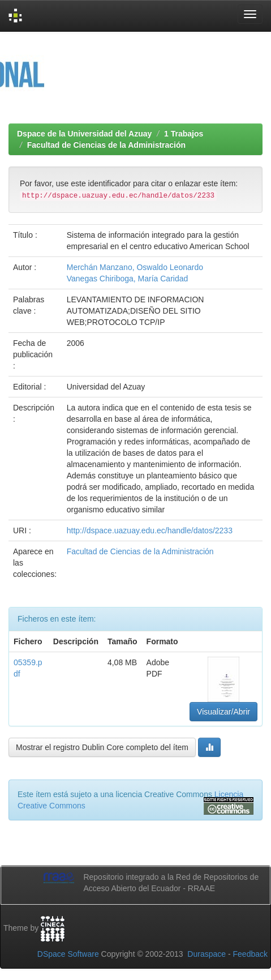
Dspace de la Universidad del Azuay (84, 134)
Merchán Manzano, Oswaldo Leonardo (135, 267)
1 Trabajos (184, 134)
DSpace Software (68, 954)
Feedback (250, 954)
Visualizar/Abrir (223, 712)
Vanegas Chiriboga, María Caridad (128, 279)
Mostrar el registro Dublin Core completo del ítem (102, 747)
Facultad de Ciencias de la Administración (106, 145)
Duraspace (207, 954)
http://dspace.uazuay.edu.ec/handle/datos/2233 (150, 530)
